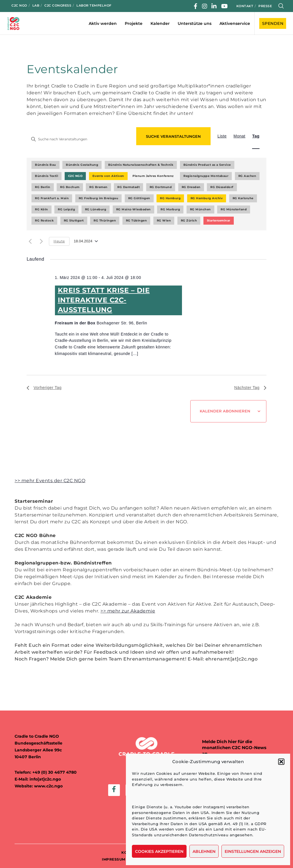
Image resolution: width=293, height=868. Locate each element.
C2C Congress (58, 5)
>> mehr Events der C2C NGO (50, 481)
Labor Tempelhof (94, 5)
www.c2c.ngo (48, 786)
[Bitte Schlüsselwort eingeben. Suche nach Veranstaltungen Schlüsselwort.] (80, 139)
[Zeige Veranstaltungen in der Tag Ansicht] (256, 136)
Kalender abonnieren (225, 411)
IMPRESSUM (114, 859)
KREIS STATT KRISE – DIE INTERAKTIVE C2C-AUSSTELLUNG (104, 300)
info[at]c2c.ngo (45, 779)
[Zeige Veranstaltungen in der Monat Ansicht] (239, 136)
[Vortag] (30, 241)
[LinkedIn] (214, 6)
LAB (36, 5)
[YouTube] (225, 6)
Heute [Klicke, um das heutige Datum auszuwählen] (59, 241)
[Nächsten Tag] (41, 241)
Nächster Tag (250, 388)
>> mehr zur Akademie (128, 611)
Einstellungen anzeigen (253, 851)
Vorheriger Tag (44, 388)
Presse (265, 6)
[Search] (281, 6)
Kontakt (245, 6)
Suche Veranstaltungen (173, 136)
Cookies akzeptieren (159, 851)
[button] (281, 762)
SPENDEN (273, 23)
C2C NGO (19, 5)
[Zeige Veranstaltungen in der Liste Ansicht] (222, 136)
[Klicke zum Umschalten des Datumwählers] (86, 241)
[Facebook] (196, 6)
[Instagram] (205, 6)
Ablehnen (204, 851)
